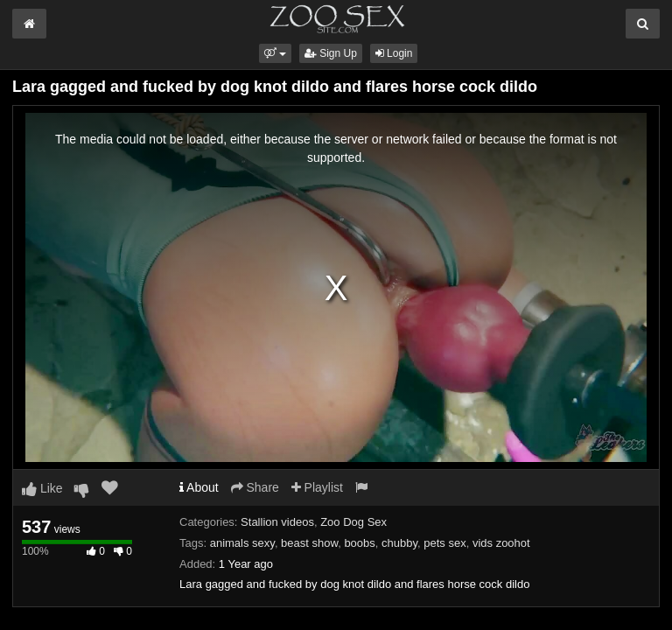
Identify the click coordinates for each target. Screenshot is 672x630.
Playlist (317, 487)
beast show (309, 543)
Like (42, 488)
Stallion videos (277, 522)
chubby (399, 543)
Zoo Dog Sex (353, 522)
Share (255, 487)
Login (394, 53)
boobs (359, 543)
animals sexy (242, 543)
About (199, 487)
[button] (275, 53)
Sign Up (331, 53)
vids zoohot (501, 543)
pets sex (444, 543)
